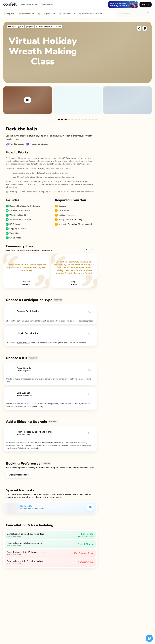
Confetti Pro (47, 4)
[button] (29, 5)
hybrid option (23, 343)
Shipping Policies (17, 448)
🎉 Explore (9, 14)
